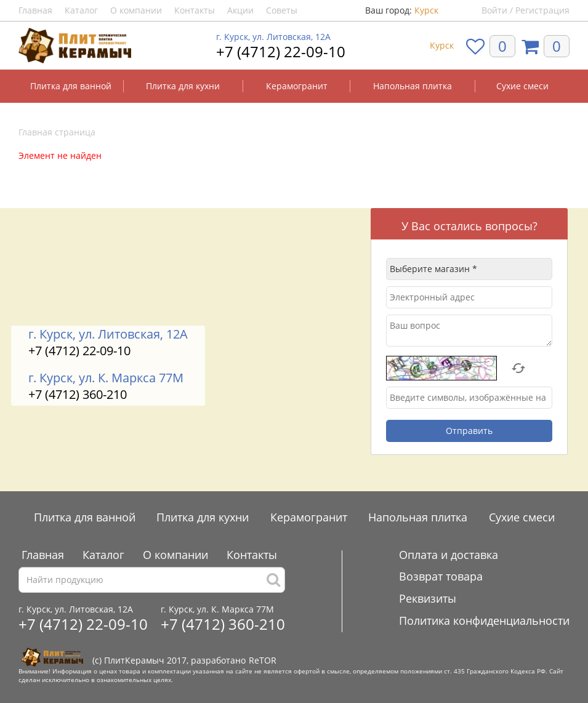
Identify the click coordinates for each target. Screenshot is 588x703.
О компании (136, 10)
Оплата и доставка (449, 555)
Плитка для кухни (183, 86)
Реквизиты (428, 598)
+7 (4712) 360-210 (78, 394)
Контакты (195, 10)
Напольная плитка (413, 86)
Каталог (81, 10)
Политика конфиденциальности (484, 621)
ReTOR (263, 660)
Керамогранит (297, 86)
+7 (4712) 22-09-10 (281, 51)
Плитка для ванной (71, 86)
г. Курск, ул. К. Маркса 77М (106, 378)
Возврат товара (441, 576)
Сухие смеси (522, 86)
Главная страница (57, 132)
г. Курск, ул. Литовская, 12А (273, 37)
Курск (426, 10)
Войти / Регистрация (526, 10)
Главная (35, 10)
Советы (282, 10)
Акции (240, 10)
